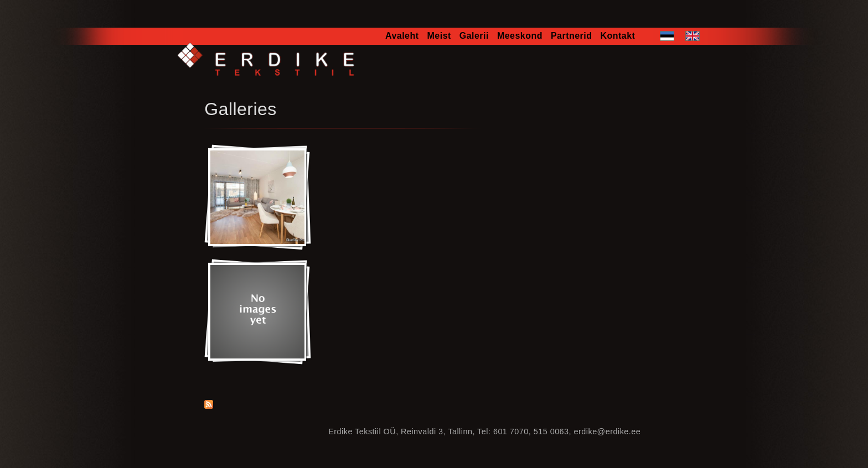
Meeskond (520, 36)
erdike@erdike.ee (608, 431)
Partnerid (572, 36)
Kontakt (618, 36)
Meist (439, 36)
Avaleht (402, 36)
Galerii (474, 36)
